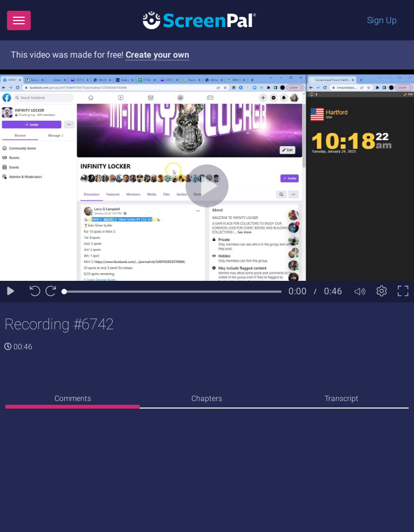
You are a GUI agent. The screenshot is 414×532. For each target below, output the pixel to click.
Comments (73, 398)
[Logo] (199, 20)
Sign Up (382, 20)
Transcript (341, 398)
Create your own (157, 55)
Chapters (207, 398)
